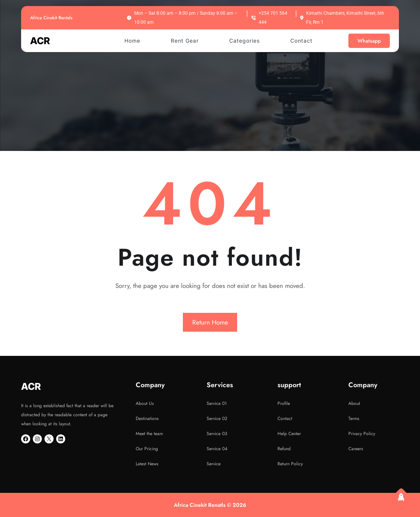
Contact (285, 419)
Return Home (210, 322)
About (354, 403)
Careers (356, 449)
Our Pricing (147, 449)
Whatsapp (369, 41)
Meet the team (149, 434)
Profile (284, 403)
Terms (354, 419)
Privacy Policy (362, 434)
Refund (284, 449)
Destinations (147, 419)
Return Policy (290, 464)
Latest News (147, 464)
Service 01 (217, 403)
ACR (40, 41)
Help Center (289, 434)
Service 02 (217, 419)
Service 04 (217, 449)
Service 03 (217, 434)
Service (214, 464)
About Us (145, 403)
